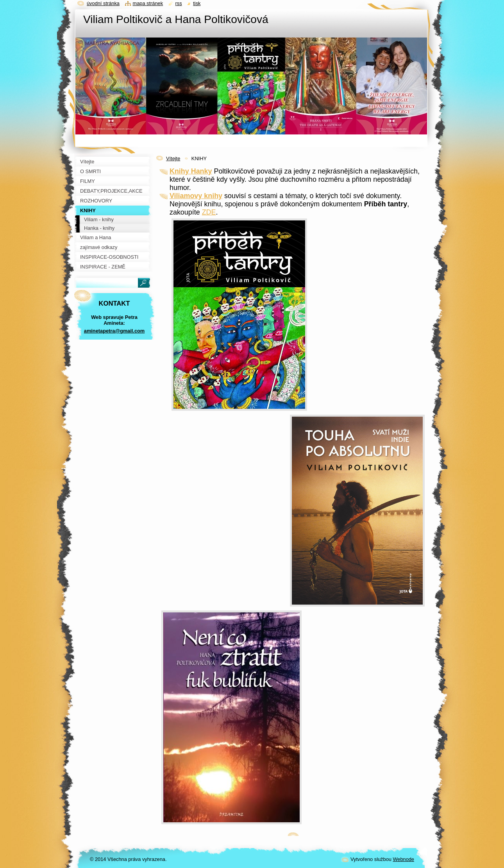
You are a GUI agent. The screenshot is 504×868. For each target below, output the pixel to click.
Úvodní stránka (103, 3)
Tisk (197, 3)
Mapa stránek (148, 3)
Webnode (403, 859)
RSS (179, 3)
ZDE (209, 212)
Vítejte (173, 158)
